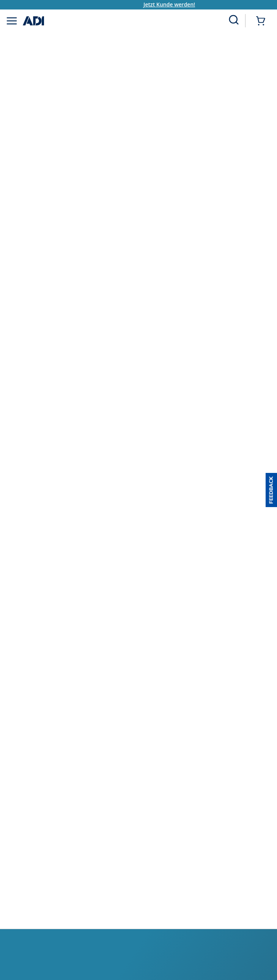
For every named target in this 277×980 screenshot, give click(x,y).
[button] (271, 490)
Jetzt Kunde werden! (173, 4)
